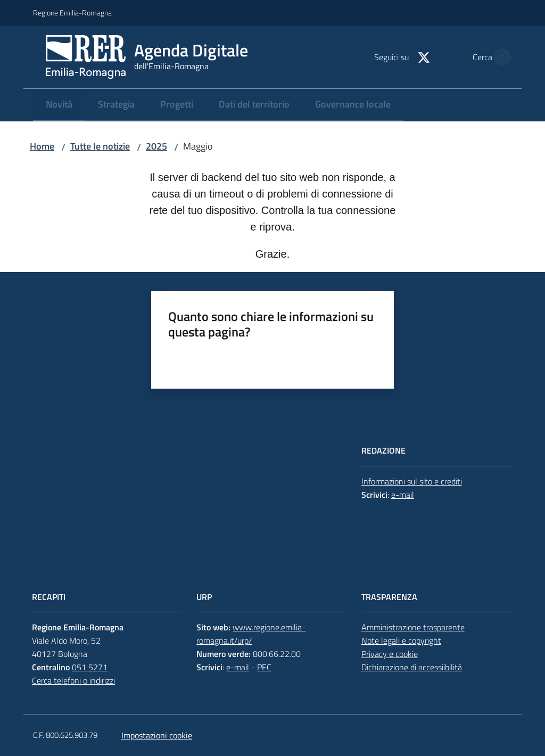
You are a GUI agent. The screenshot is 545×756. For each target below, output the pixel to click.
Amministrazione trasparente (413, 627)
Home (42, 146)
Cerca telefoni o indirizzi (73, 680)
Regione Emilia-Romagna (72, 13)
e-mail (403, 495)
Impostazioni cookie (157, 735)
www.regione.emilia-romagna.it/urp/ (251, 634)
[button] (499, 57)
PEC (264, 667)
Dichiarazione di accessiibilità (412, 667)
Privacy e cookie (390, 654)
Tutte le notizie (100, 146)
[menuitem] (59, 105)
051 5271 (90, 667)
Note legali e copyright (401, 640)
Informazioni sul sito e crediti (412, 481)
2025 (156, 146)
